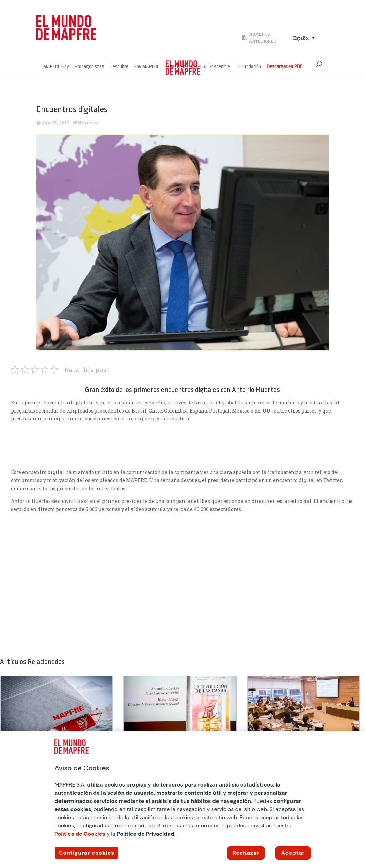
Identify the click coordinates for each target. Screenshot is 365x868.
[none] (309, 38)
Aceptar (293, 853)
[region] (182, 800)
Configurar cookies (87, 853)
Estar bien (175, 67)
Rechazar (246, 853)
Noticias (88, 123)
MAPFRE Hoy (56, 67)
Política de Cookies (80, 834)
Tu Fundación (248, 67)
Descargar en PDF (284, 67)
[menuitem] (304, 38)
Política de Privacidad (146, 834)
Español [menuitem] (301, 38)
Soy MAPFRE (147, 67)
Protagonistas (89, 67)
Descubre (119, 67)
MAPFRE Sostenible (210, 67)
